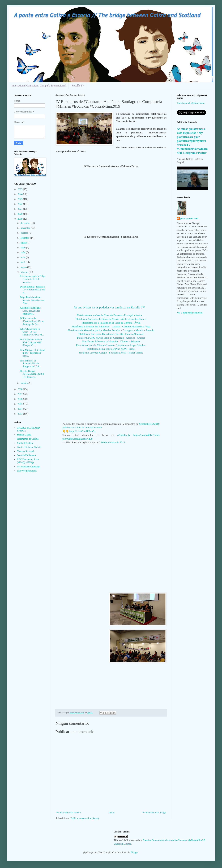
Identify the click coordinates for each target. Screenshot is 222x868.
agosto (24, 243)
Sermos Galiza (24, 435)
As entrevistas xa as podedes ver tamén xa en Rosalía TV (109, 307)
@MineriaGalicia (72, 427)
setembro (25, 238)
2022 (20, 204)
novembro (26, 228)
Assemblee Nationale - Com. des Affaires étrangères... (31, 311)
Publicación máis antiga (154, 813)
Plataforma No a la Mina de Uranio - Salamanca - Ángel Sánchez (111, 345)
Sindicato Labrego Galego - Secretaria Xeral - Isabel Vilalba (111, 353)
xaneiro (24, 383)
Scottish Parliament (26, 455)
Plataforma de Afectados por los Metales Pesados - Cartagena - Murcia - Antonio (111, 330)
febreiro (25, 272)
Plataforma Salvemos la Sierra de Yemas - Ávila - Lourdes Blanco (111, 319)
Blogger (134, 852)
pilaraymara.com (189, 219)
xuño (23, 252)
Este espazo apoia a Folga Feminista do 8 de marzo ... (33, 279)
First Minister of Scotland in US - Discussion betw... (32, 353)
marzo (24, 267)
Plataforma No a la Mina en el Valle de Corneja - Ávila (111, 323)
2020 (20, 214)
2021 (20, 209)
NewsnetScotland (25, 451)
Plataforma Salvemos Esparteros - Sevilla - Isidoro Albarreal (111, 334)
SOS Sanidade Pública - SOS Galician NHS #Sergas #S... (32, 343)
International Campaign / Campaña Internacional (39, 86)
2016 (20, 399)
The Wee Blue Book (27, 471)
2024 (20, 194)
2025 (20, 189)
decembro (26, 223)
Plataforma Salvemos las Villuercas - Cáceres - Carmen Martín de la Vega (111, 326)
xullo (23, 248)
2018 (20, 389)
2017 (20, 394)
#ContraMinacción (92, 427)
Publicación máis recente (69, 813)
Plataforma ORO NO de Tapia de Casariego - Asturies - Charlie (111, 338)
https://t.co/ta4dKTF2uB (146, 435)
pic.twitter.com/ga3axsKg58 (78, 439)
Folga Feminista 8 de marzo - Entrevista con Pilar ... (32, 300)
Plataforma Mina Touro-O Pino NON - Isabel (111, 349)
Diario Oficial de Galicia (29, 447)
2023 (20, 199)
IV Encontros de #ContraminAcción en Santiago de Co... (32, 321)
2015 (20, 404)
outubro (25, 233)
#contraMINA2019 (149, 424)
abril (23, 262)
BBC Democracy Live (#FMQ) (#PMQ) (28, 461)
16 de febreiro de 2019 (113, 442)
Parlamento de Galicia (28, 439)
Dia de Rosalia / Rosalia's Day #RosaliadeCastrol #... (32, 290)
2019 (20, 219)
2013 (20, 414)
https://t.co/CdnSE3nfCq (82, 431)
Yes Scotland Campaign (29, 467)
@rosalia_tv (124, 435)
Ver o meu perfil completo (190, 313)
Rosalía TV (78, 86)
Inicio (112, 813)
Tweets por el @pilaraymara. (191, 103)
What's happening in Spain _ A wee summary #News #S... (32, 332)
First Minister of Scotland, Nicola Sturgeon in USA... (31, 364)
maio (23, 257)
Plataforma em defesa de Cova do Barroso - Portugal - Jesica (109, 315)
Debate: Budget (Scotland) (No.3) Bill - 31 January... (32, 374)
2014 (20, 409)
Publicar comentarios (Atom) (85, 818)
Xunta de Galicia (25, 443)
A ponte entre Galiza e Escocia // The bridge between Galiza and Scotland (107, 15)
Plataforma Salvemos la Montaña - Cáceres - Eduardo (111, 341)
